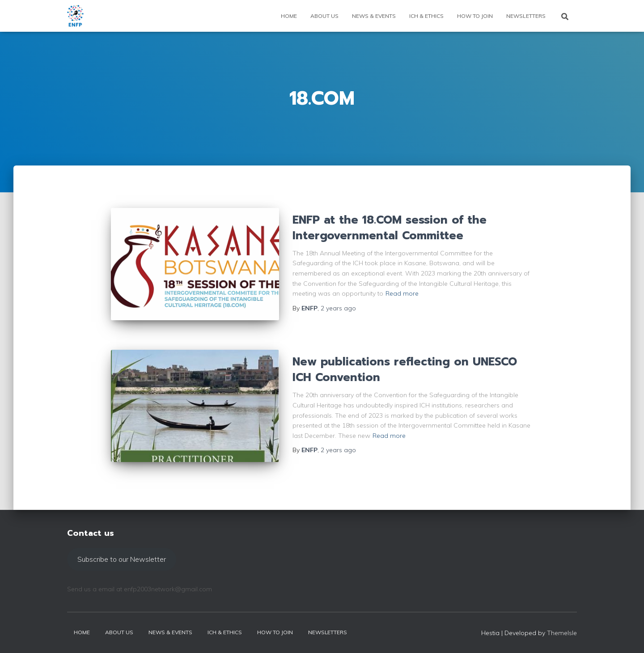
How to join (475, 16)
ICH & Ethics (426, 16)
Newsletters (526, 16)
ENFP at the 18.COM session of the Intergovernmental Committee (390, 228)
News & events (374, 16)
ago (338, 308)
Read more (402, 293)
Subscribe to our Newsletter (122, 559)
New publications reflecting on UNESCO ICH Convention (405, 370)
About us (324, 16)
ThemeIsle (562, 633)
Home (289, 16)
